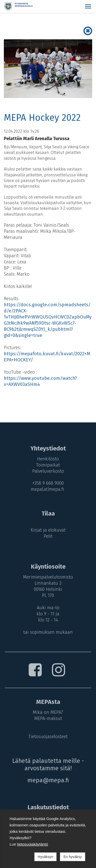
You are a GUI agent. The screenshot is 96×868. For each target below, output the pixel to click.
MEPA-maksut (48, 718)
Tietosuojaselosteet (48, 737)
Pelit (48, 536)
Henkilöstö (48, 459)
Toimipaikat (48, 465)
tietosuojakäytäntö (33, 844)
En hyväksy (73, 857)
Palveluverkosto (48, 471)
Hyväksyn (45, 857)
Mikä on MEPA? (48, 712)
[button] (88, 6)
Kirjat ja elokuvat (48, 530)
